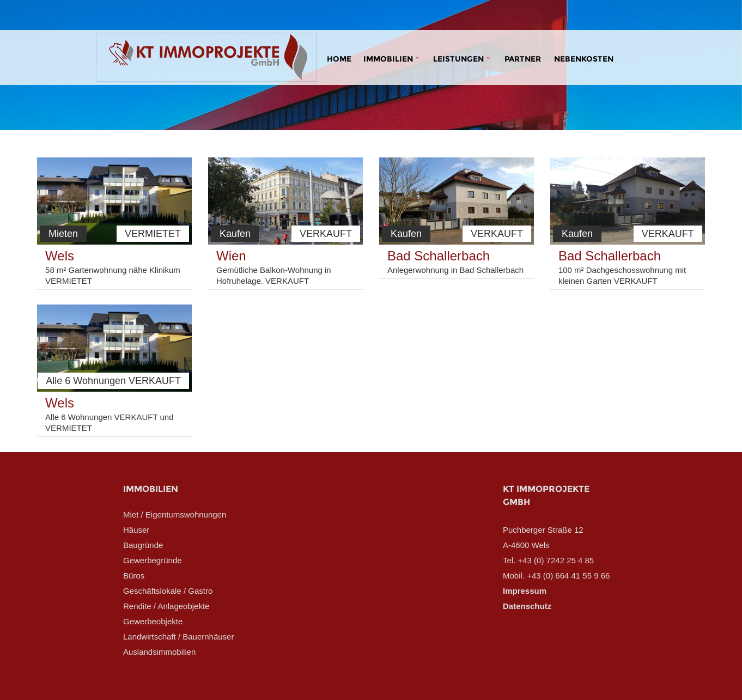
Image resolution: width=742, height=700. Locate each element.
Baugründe (143, 545)
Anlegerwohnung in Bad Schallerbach (455, 270)
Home (339, 59)
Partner (523, 59)
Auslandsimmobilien (159, 652)
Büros (134, 576)
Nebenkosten (584, 59)
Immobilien (388, 59)
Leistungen (458, 59)
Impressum (525, 591)
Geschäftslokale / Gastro (168, 591)
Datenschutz (527, 606)
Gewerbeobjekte (153, 621)
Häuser (136, 530)
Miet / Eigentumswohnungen (175, 515)
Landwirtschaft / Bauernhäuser (178, 637)
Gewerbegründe (153, 560)
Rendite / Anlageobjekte (166, 606)
